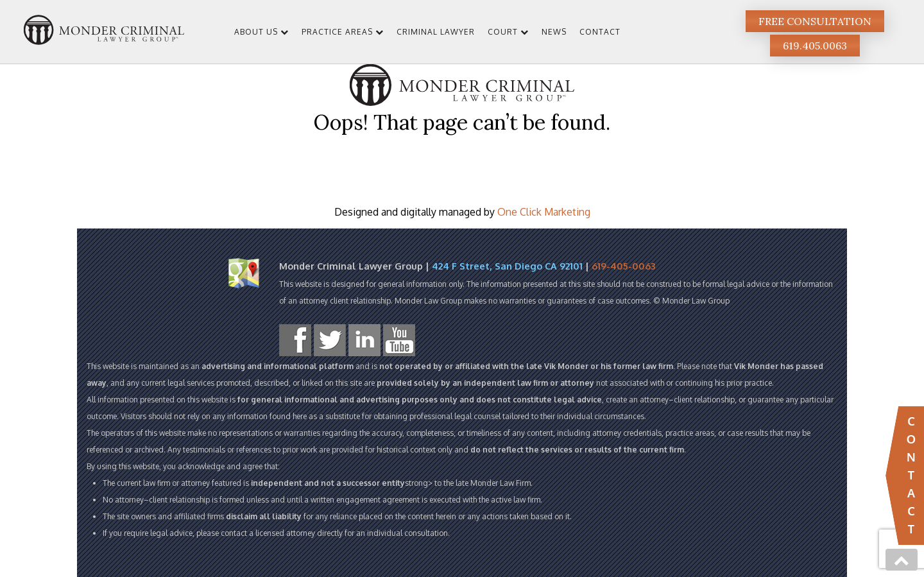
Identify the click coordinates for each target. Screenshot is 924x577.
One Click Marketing (544, 212)
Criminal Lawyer (436, 32)
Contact (600, 32)
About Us (256, 32)
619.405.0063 (815, 46)
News (554, 32)
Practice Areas (337, 32)
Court (503, 32)
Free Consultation (815, 21)
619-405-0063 (623, 266)
